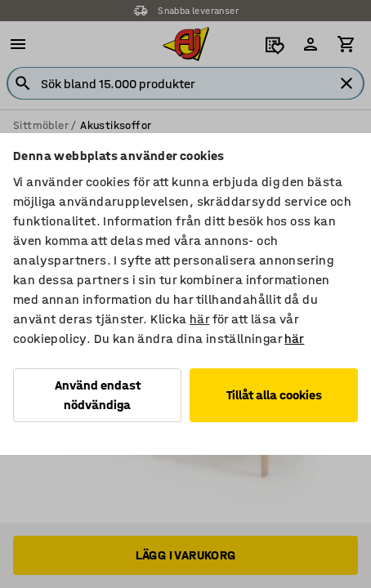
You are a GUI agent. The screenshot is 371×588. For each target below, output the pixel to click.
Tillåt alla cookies (274, 395)
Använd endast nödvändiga (98, 395)
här (199, 319)
